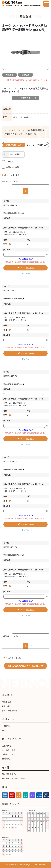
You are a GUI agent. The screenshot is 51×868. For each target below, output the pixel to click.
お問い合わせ (26, 274)
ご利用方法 (7, 746)
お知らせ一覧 (8, 754)
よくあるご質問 (9, 750)
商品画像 (10, 75)
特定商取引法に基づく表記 (13, 778)
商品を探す (7, 702)
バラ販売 (10, 162)
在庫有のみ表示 (13, 167)
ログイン (6, 730)
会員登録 (6, 726)
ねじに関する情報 (10, 711)
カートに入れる (26, 268)
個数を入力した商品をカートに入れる (26, 666)
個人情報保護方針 (10, 774)
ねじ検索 (6, 706)
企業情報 (6, 759)
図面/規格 (26, 75)
